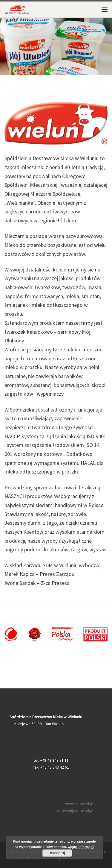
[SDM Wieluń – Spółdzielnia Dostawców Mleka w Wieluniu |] (17, 9)
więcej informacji (81, 847)
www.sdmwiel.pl (79, 804)
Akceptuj (57, 853)
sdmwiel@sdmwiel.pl (75, 810)
